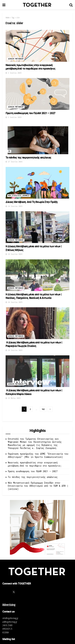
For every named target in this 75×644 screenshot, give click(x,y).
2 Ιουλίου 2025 (14, 73)
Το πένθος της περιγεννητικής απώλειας (28, 158)
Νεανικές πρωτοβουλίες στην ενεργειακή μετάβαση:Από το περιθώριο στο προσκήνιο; (30, 67)
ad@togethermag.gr (10, 622)
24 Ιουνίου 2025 (14, 206)
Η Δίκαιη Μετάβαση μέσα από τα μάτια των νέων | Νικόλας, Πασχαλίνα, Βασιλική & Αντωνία (34, 296)
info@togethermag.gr (10, 618)
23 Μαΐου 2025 (13, 398)
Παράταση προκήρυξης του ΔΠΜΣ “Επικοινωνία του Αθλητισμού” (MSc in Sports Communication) (38, 455)
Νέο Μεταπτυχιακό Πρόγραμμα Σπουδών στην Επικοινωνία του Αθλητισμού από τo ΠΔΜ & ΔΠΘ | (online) (38, 486)
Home (8, 18)
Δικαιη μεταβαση (16, 59)
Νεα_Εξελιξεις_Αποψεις (19, 196)
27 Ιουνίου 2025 (14, 162)
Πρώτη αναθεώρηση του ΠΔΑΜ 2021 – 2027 (30, 113)
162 (43, 409)
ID (9, 151)
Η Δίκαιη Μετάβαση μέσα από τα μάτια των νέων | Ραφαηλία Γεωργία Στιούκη (34, 344)
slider (18, 18)
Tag (13, 18)
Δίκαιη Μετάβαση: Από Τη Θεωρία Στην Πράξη (32, 202)
